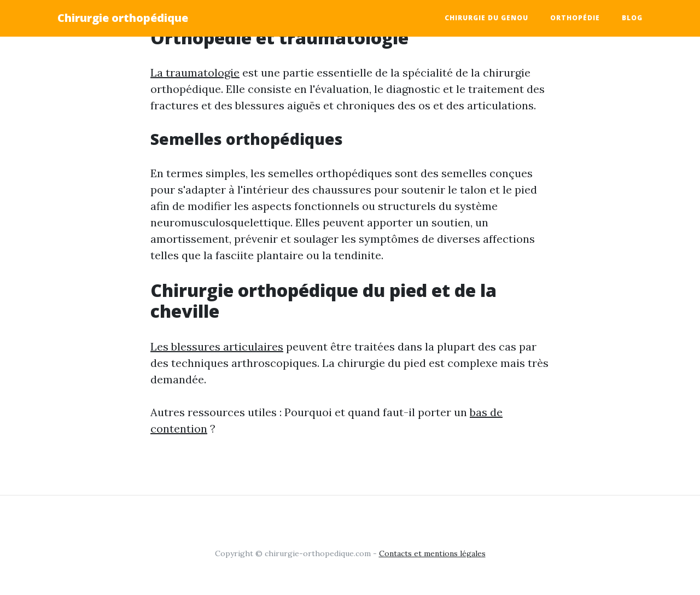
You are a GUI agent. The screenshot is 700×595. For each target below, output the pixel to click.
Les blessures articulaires (217, 346)
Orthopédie (575, 18)
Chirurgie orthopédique (123, 18)
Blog (632, 18)
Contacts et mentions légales (432, 553)
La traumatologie (195, 72)
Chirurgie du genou (486, 18)
